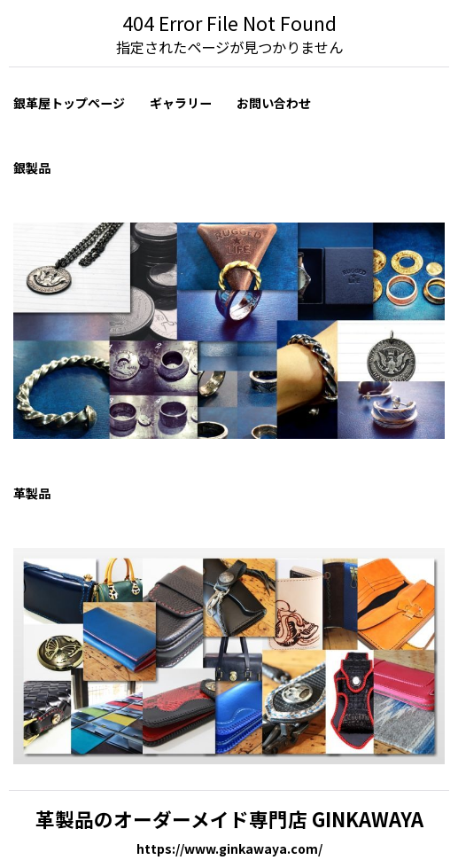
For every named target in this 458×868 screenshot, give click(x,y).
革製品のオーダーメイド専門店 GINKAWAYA (229, 819)
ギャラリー (181, 103)
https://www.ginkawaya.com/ (229, 848)
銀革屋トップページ (69, 103)
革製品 (32, 493)
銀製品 (32, 168)
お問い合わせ (274, 103)
